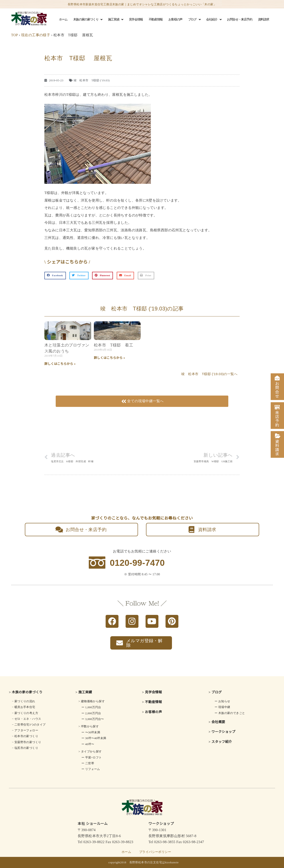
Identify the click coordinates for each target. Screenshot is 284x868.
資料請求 (264, 19)
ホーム (63, 19)
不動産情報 (156, 19)
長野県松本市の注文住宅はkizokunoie (154, 862)
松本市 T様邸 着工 (113, 345)
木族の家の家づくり (88, 20)
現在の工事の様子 (36, 35)
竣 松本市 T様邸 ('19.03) (92, 80)
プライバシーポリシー (155, 852)
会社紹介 (214, 20)
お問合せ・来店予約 (240, 19)
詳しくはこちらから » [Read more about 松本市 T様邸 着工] (109, 358)
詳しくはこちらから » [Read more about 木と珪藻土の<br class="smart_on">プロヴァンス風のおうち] (60, 364)
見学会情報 (136, 19)
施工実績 (116, 20)
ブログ (194, 20)
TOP (15, 35)
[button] (55, 276)
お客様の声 (175, 19)
